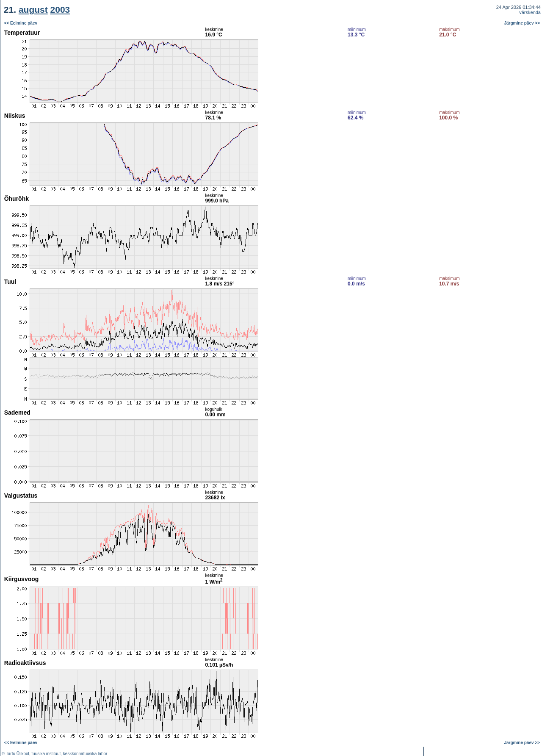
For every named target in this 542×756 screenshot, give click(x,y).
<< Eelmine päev (21, 23)
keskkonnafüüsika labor (85, 754)
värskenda (530, 12)
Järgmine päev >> (522, 23)
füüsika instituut (46, 754)
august (33, 10)
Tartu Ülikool (18, 754)
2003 (60, 10)
